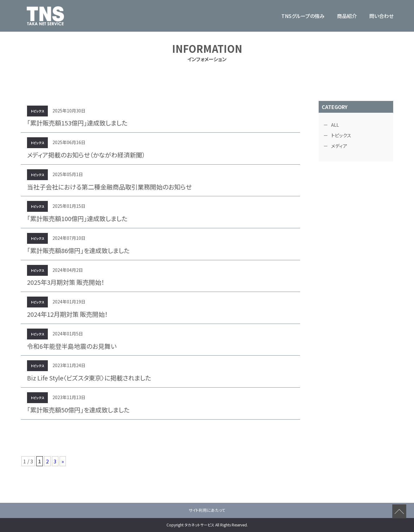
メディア (339, 146)
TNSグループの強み (303, 16)
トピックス (341, 135)
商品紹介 (347, 16)
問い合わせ (381, 16)
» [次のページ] (63, 461)
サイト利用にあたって (207, 510)
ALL (335, 125)
